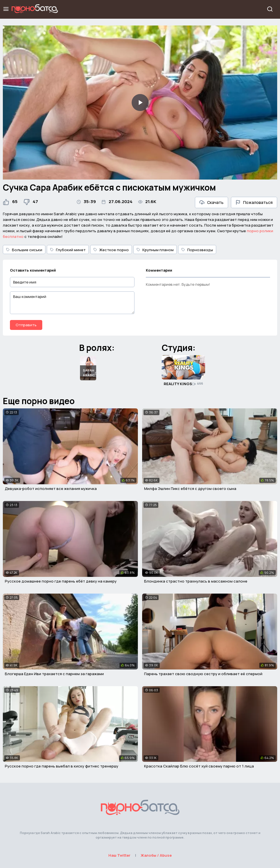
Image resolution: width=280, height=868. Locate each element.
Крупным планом (155, 250)
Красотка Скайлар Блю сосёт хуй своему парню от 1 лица (199, 766)
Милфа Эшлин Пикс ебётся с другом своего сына (190, 489)
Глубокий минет (68, 250)
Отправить (26, 325)
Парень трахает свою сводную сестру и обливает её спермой (203, 674)
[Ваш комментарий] (72, 303)
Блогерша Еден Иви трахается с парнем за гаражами (54, 674)
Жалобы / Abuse (156, 855)
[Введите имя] (72, 282)
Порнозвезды (197, 250)
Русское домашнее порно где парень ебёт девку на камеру (61, 581)
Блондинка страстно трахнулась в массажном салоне (196, 581)
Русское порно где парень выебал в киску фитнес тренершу (62, 766)
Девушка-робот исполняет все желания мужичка (51, 489)
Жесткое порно (111, 250)
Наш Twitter (119, 855)
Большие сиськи (24, 250)
